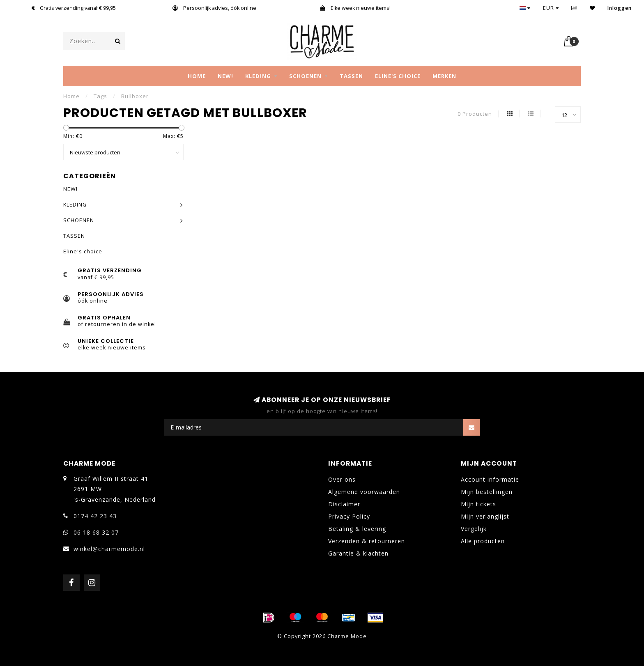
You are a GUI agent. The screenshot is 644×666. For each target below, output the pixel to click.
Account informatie (490, 479)
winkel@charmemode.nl (109, 549)
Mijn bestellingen (487, 492)
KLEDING (258, 76)
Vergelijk (474, 529)
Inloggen (620, 8)
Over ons (342, 479)
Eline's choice (398, 76)
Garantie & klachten (358, 553)
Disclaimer (344, 504)
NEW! (225, 76)
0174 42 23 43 (95, 516)
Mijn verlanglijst (485, 516)
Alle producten (483, 541)
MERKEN (444, 76)
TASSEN (351, 76)
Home (197, 76)
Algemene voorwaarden (364, 492)
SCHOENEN (305, 76)
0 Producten (475, 114)
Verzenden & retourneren (367, 541)
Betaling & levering (357, 529)
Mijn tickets (478, 504)
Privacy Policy (349, 516)
